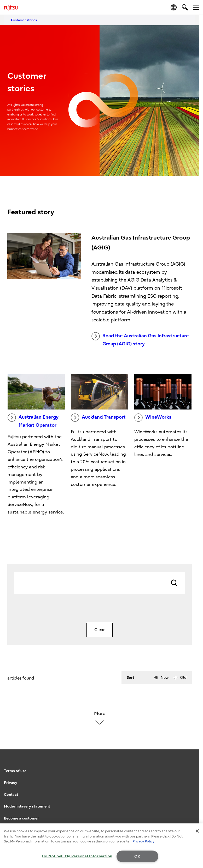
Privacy (11, 783)
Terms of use (15, 771)
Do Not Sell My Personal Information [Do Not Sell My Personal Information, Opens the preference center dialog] (77, 856)
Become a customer (21, 818)
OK (137, 856)
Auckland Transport (98, 418)
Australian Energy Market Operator (33, 421)
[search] (185, 7)
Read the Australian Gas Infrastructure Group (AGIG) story (140, 339)
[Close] (197, 831)
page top (194, 758)
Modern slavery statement (27, 806)
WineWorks (153, 418)
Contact (11, 795)
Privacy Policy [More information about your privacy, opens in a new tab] (143, 841)
